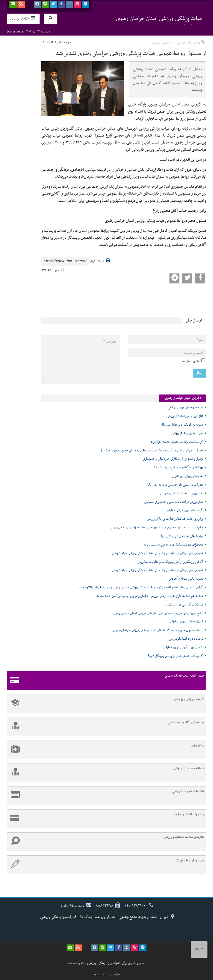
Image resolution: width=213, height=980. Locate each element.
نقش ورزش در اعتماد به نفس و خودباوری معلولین (174, 502)
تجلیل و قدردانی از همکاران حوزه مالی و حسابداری (173, 459)
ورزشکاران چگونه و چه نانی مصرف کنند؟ (179, 468)
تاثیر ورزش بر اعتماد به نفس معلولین (182, 493)
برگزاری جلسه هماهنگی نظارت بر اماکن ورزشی (175, 519)
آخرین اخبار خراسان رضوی (183, 398)
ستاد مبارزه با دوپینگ (105, 865)
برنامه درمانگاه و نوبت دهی (105, 727)
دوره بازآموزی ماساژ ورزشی (187, 433)
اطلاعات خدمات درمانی (105, 796)
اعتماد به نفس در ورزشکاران (187, 622)
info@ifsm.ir (73, 906)
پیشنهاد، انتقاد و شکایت (105, 819)
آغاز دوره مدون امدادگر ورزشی (185, 416)
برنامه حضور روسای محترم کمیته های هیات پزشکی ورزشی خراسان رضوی (158, 630)
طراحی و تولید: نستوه (107, 974)
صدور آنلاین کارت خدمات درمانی (105, 680)
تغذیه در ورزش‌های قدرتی (187, 476)
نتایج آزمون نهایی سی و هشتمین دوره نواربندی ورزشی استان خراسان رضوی (158, 613)
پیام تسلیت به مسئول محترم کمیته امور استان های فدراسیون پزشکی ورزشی (156, 527)
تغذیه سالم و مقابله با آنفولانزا (186, 579)
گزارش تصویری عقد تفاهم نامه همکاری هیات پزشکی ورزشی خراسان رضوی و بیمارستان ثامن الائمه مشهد (140, 587)
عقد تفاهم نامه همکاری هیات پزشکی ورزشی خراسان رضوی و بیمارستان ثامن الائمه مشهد (150, 596)
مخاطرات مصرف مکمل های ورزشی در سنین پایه (173, 545)
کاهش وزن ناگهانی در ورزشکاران (184, 647)
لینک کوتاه (97, 261)
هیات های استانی (188, 43)
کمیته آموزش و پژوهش (105, 703)
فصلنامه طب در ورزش (105, 773)
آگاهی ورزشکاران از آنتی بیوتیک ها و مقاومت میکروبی (170, 562)
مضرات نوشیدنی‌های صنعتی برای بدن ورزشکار (175, 485)
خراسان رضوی (161, 43)
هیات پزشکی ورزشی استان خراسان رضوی (159, 20)
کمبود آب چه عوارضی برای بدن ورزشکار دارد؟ (175, 656)
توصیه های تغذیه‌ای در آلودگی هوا (182, 536)
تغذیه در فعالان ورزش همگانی (185, 408)
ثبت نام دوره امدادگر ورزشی (186, 639)
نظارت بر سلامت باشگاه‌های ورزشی (105, 842)
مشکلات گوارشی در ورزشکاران (185, 605)
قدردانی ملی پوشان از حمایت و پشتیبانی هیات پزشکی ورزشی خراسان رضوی (157, 553)
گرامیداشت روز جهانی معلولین (184, 510)
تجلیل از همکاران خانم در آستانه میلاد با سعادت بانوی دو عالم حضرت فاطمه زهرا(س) (152, 451)
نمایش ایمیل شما (191, 361)
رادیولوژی (105, 750)
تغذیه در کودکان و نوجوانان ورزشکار (182, 425)
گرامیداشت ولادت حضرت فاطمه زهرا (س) (177, 442)
